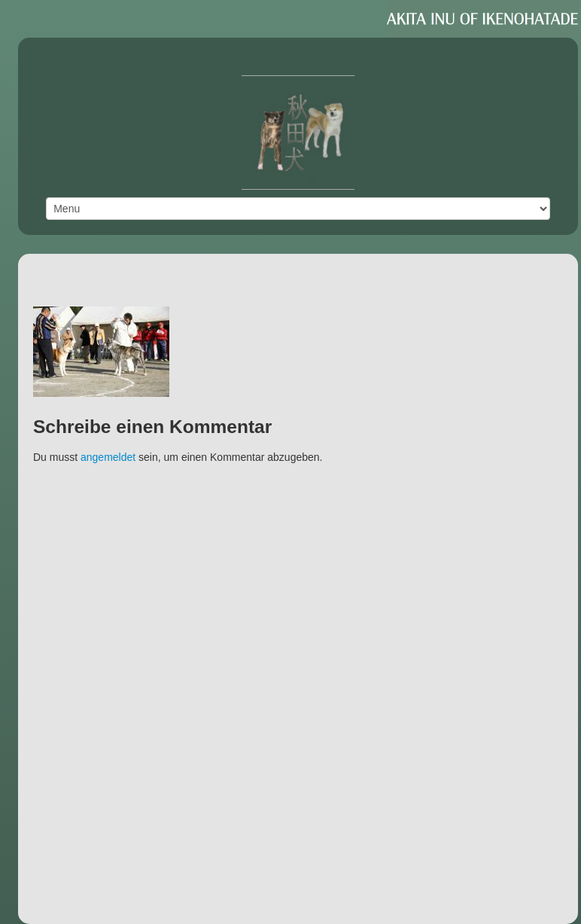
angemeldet (108, 457)
